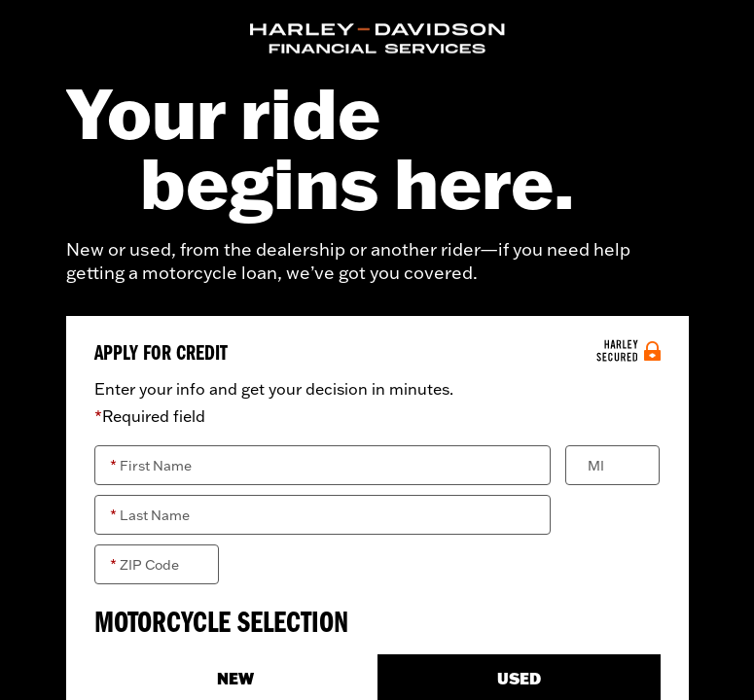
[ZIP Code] (157, 564)
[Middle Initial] (612, 465)
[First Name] (323, 465)
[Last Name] (323, 515)
